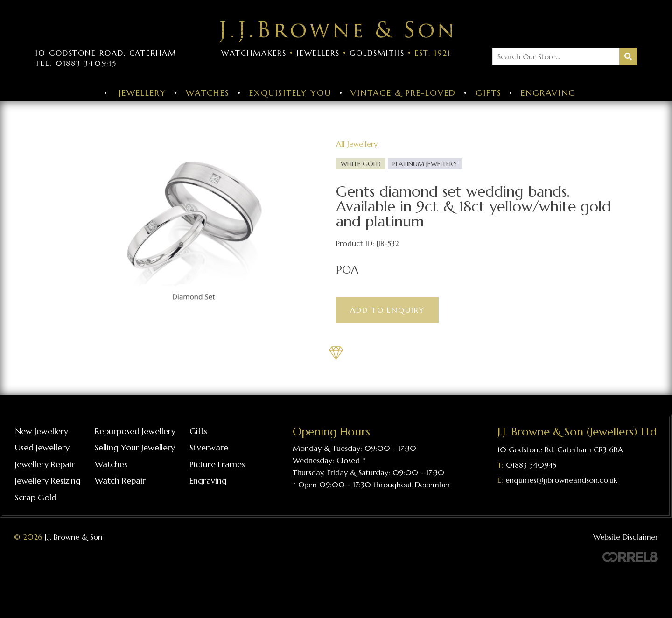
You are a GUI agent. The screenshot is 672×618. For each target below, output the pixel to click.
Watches (207, 93)
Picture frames (217, 464)
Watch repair (120, 481)
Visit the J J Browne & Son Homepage (336, 32)
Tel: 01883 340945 (76, 63)
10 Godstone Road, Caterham (106, 53)
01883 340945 (531, 465)
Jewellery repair (45, 464)
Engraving (548, 93)
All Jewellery (357, 144)
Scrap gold (36, 497)
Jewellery (143, 93)
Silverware (209, 447)
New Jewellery (42, 431)
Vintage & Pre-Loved (403, 93)
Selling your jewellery (135, 447)
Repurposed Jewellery (135, 431)
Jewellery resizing (48, 481)
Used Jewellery (42, 447)
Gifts (489, 93)
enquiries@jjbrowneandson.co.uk (561, 480)
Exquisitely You (290, 93)
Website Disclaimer (626, 537)
